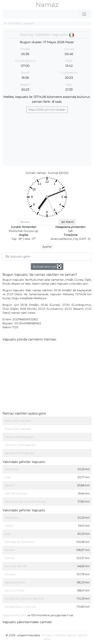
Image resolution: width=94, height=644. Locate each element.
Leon (8, 534)
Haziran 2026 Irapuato (19, 437)
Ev (6, 23)
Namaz (47, 5)
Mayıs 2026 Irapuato (18, 429)
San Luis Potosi (15, 591)
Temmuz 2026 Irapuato (20, 445)
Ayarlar (47, 247)
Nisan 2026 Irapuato (18, 421)
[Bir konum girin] (47, 257)
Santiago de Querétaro (20, 542)
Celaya (9, 526)
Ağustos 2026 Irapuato (19, 453)
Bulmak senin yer (47, 266)
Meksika (16, 23)
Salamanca (12, 469)
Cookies (60, 635)
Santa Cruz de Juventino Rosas (25, 502)
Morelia (9, 550)
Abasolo (10, 485)
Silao (8, 477)
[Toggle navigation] (84, 14)
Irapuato (29, 23)
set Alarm (67, 222)
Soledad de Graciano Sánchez (24, 599)
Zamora (9, 558)
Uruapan (10, 574)
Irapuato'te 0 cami (15, 615)
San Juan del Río (16, 566)
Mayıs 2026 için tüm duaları (47, 110)
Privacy (47, 635)
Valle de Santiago (16, 493)
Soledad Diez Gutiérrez (20, 607)
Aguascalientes (15, 582)
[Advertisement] (47, 138)
